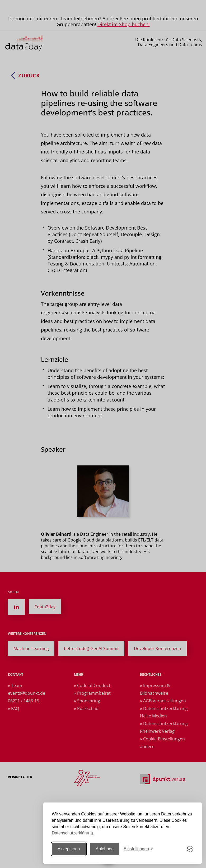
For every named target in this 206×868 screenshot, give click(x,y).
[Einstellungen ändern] (138, 849)
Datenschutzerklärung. (73, 833)
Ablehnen (105, 849)
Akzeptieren (69, 849)
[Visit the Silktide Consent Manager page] (190, 849)
